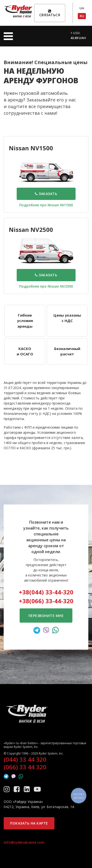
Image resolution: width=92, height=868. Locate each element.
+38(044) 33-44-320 (46, 592)
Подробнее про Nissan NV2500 (46, 286)
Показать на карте (29, 823)
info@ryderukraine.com (24, 842)
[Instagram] (7, 789)
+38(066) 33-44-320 (46, 601)
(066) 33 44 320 (25, 767)
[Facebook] (18, 789)
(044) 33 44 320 (25, 759)
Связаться (50, 13)
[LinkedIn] (28, 789)
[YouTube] (37, 789)
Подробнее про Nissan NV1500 (46, 205)
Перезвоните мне (46, 616)
